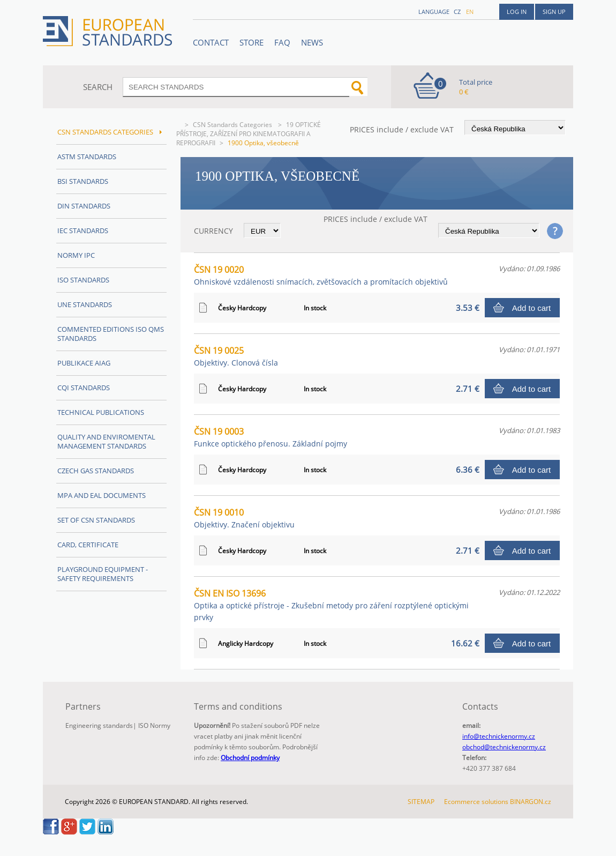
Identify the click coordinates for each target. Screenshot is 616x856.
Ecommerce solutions (476, 802)
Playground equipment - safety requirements (103, 574)
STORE (251, 42)
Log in (517, 12)
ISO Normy (154, 725)
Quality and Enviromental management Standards (106, 441)
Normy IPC (76, 255)
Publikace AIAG (84, 363)
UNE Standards (85, 304)
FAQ (282, 42)
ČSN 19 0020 (321, 275)
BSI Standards (83, 181)
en (470, 12)
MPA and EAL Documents (102, 495)
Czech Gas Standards (96, 471)
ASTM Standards (87, 157)
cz (457, 12)
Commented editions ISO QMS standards (111, 334)
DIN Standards (84, 206)
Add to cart (532, 308)
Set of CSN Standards (96, 520)
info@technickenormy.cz (499, 736)
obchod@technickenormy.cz (504, 747)
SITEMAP (421, 802)
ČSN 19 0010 (244, 518)
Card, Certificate (88, 545)
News (312, 42)
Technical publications (101, 412)
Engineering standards (99, 725)
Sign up (554, 12)
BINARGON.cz (531, 802)
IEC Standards (83, 230)
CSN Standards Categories (233, 125)
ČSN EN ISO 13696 (331, 605)
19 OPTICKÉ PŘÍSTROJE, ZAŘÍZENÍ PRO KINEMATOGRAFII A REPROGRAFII (249, 134)
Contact (211, 42)
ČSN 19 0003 (271, 437)
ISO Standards (83, 280)
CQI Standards (84, 388)
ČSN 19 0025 (236, 356)
